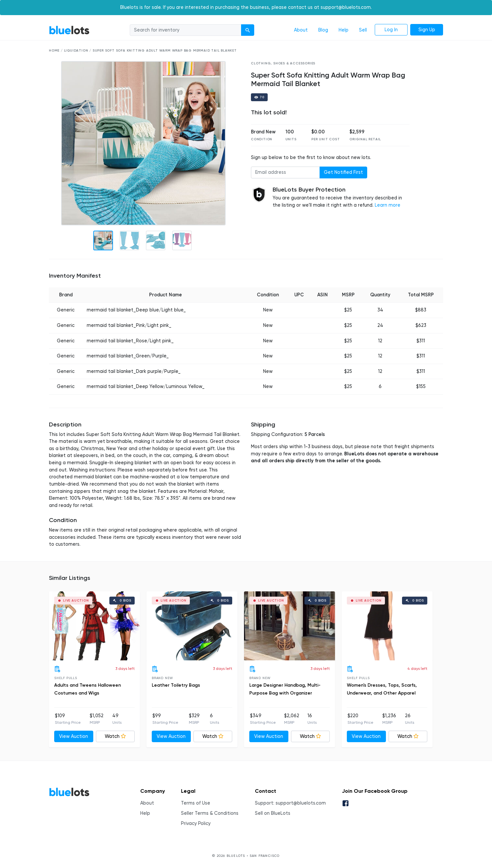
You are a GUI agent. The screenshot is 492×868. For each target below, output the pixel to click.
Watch (115, 736)
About (301, 30)
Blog (323, 30)
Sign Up (427, 30)
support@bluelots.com (301, 803)
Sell (363, 30)
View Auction (74, 736)
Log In (391, 30)
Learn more (388, 205)
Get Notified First (343, 172)
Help (344, 30)
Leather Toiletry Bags (176, 685)
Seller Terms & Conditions (210, 813)
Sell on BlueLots (273, 813)
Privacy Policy (196, 823)
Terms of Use (196, 803)
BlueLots (69, 30)
